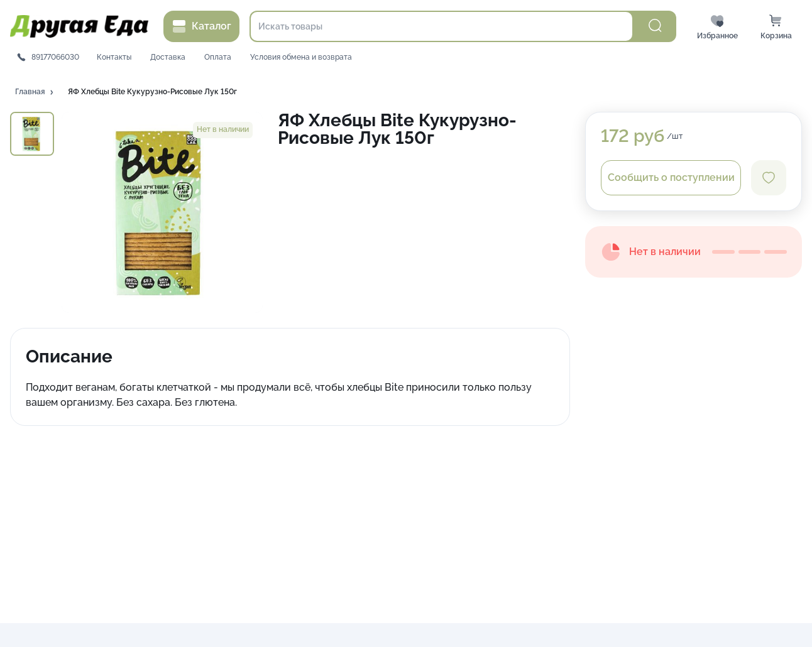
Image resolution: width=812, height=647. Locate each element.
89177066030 (55, 57)
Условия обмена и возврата (301, 57)
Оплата (218, 57)
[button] (35, 92)
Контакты (114, 57)
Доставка (168, 57)
